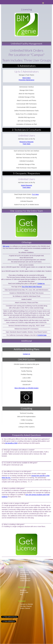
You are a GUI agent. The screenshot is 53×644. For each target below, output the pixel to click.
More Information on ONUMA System (26, 388)
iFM (21, 594)
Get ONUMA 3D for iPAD (28, 572)
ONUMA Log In (25, 579)
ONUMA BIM (24, 570)
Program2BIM (25, 574)
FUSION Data (42, 335)
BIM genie (6, 246)
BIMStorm (23, 576)
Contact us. (41, 283)
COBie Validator (25, 581)
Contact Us (26, 354)
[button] (45, 3)
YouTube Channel (26, 606)
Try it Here (35, 194)
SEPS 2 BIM (24, 592)
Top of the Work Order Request (32, 287)
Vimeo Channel (25, 608)
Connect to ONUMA (26, 604)
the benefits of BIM (11, 443)
